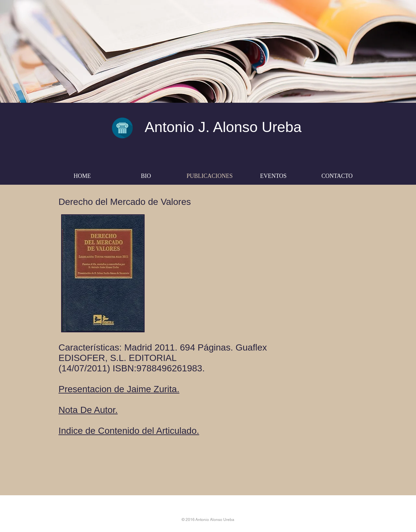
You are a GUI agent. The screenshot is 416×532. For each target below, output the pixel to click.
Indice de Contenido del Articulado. (129, 431)
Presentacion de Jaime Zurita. (119, 389)
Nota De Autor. (88, 410)
